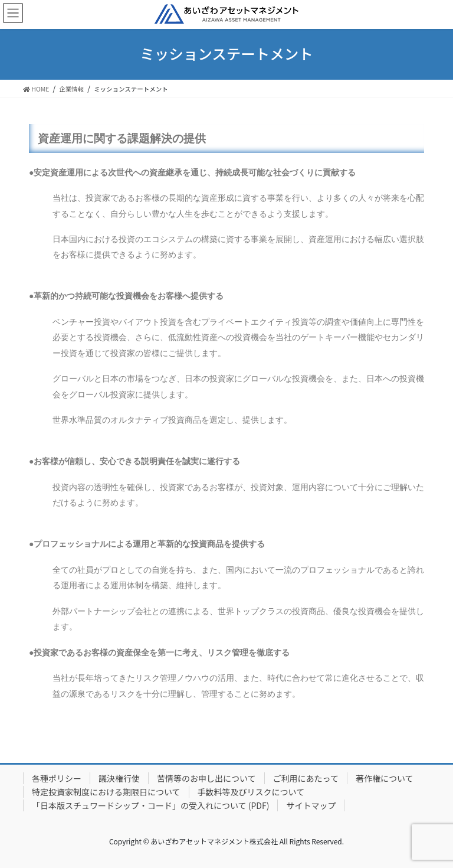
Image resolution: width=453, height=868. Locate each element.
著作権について (385, 778)
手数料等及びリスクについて (251, 792)
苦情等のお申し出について (206, 778)
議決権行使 (119, 778)
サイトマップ (311, 805)
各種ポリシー (57, 778)
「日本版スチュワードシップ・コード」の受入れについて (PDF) (150, 805)
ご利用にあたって (306, 778)
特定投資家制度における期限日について (106, 792)
